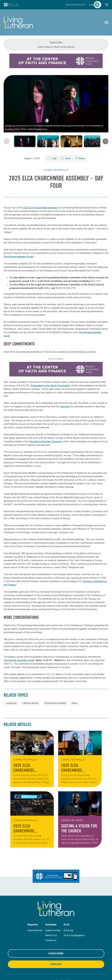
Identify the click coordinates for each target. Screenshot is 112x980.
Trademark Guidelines (32, 969)
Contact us (51, 916)
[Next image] (105, 129)
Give (75, 5)
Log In (93, 5)
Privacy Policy (14, 969)
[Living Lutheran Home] (18, 22)
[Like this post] (52, 146)
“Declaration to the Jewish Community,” (50, 361)
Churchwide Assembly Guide (18, 245)
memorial (65, 382)
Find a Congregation (74, 911)
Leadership (11, 679)
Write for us (51, 911)
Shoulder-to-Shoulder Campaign (46, 417)
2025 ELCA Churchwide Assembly (40, 196)
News (75, 679)
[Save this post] (65, 146)
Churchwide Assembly (55, 679)
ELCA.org (68, 906)
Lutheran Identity (30, 679)
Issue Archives (35, 906)
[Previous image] (7, 129)
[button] (107, 5)
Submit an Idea (53, 906)
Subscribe (56, 929)
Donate (56, 940)
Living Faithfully (56, 158)
